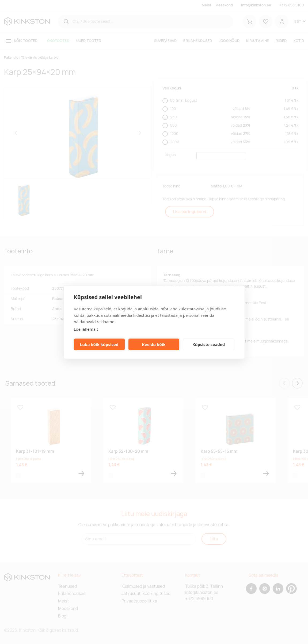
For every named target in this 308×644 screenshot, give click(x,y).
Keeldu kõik (154, 344)
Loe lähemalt (86, 329)
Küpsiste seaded (209, 344)
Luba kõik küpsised (99, 344)
